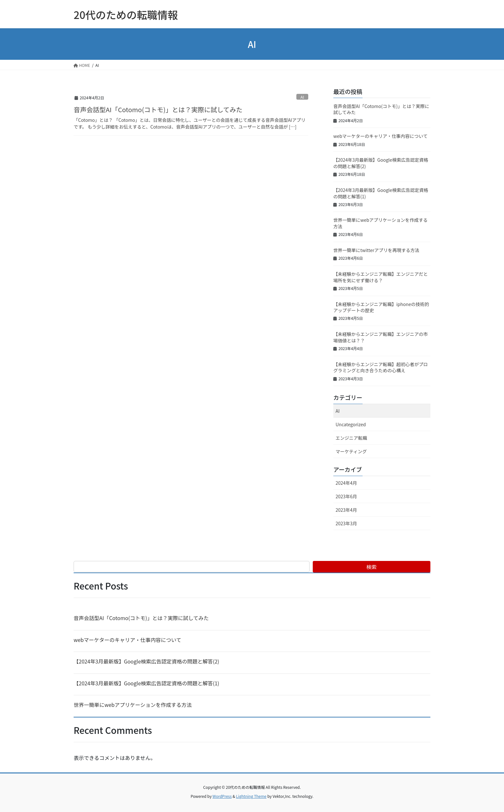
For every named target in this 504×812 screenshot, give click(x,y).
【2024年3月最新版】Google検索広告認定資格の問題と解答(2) (381, 163)
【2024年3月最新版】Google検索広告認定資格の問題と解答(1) (381, 193)
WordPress (222, 796)
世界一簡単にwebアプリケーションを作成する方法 (380, 223)
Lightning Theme (251, 796)
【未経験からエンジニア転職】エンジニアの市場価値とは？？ (381, 337)
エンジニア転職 (351, 438)
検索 (372, 567)
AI (302, 97)
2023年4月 (346, 510)
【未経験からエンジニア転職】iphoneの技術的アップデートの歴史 (381, 307)
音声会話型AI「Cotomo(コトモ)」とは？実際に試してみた (158, 109)
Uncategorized (351, 424)
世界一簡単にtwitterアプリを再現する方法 (376, 250)
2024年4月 (346, 483)
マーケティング (351, 451)
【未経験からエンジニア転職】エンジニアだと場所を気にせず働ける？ (381, 277)
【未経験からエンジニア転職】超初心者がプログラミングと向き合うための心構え (381, 367)
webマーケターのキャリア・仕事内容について (380, 136)
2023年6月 (346, 496)
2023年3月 (346, 523)
